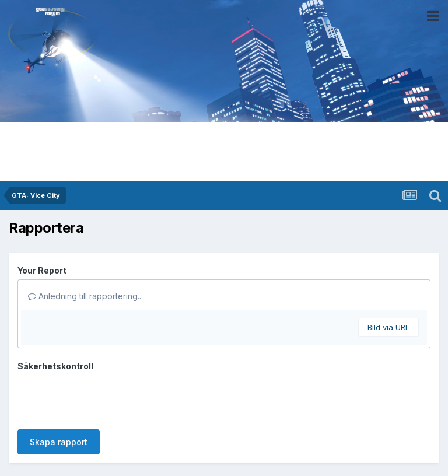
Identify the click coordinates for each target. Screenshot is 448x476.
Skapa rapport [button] (59, 442)
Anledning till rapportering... (85, 296)
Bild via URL (388, 327)
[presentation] (106, 398)
